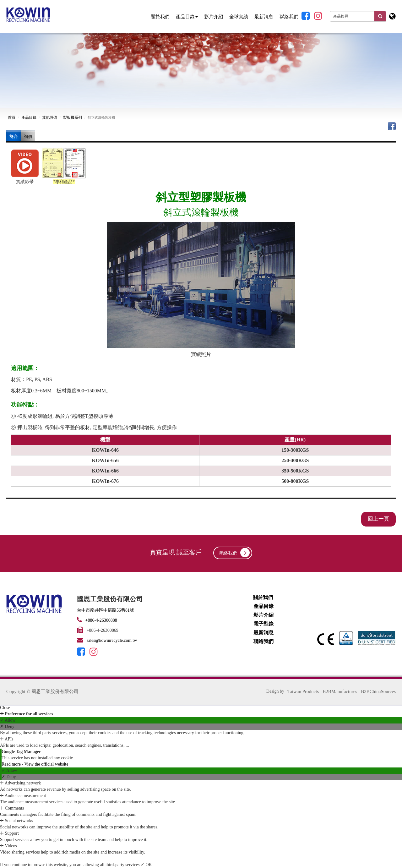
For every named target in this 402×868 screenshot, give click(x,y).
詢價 (28, 136)
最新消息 (264, 16)
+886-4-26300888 (101, 620)
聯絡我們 (289, 16)
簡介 (14, 136)
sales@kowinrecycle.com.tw (112, 640)
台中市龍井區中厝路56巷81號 (106, 610)
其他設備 (50, 117)
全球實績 (239, 16)
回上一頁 (378, 519)
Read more (12, 764)
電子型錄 (263, 624)
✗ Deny (7, 726)
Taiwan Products (303, 691)
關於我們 (160, 16)
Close (5, 708)
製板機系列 (73, 117)
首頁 (12, 117)
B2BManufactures (340, 691)
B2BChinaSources (378, 691)
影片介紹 (214, 16)
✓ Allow (8, 720)
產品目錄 (187, 16)
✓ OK (146, 865)
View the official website (46, 764)
